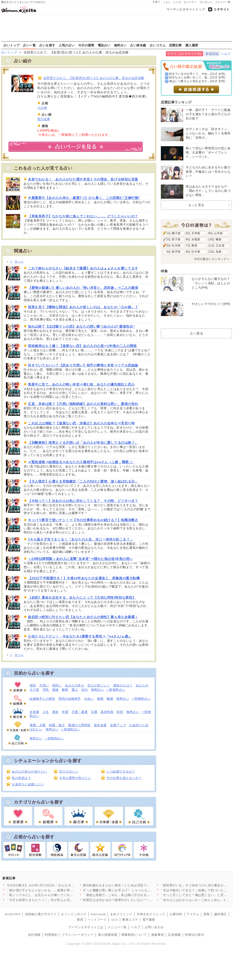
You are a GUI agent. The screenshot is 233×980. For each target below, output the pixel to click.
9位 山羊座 (216, 233)
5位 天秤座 (193, 233)
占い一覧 (29, 45)
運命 (55, 712)
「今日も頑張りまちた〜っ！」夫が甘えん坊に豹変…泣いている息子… (57, 900)
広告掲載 (174, 935)
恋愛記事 (176, 45)
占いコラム (158, 45)
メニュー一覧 (223, 2)
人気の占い (67, 45)
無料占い (120, 45)
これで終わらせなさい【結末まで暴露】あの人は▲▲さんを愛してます (83, 268)
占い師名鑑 (138, 45)
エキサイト (222, 9)
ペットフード (97, 920)
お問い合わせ (154, 927)
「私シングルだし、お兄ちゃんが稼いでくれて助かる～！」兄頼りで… (57, 895)
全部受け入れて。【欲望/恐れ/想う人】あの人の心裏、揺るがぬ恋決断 (94, 78)
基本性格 (107, 712)
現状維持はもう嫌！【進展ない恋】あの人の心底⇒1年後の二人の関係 (82, 346)
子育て (156, 2)
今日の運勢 (86, 45)
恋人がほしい (69, 771)
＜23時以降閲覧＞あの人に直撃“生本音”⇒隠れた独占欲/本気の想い (80, 559)
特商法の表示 (195, 935)
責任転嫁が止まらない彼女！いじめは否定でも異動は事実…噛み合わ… (134, 885)
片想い (44, 685)
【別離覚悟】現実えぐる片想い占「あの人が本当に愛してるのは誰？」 (83, 443)
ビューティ (190, 2)
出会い (89, 699)
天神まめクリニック (151, 914)
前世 (120, 712)
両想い (57, 685)
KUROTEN (13, 914)
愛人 (75, 690)
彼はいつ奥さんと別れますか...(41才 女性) (197, 81)
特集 (164, 271)
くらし (167, 2)
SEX (85, 690)
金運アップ (118, 725)
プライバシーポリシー (78, 935)
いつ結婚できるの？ (121, 771)
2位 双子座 (174, 239)
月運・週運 (80, 712)
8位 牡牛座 (193, 252)
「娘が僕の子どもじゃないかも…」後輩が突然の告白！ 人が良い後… (56, 890)
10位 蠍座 (215, 239)
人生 (46, 712)
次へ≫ (19, 262)
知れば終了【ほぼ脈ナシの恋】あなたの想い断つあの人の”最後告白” (81, 326)
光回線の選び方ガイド (41, 914)
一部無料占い (116, 690)
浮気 (46, 690)
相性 (33, 685)
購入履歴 (192, 45)
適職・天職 (38, 725)
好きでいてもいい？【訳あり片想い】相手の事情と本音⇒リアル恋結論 (83, 365)
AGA (114, 920)
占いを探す (47, 45)
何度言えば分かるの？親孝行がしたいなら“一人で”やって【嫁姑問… (132, 900)
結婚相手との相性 (42, 699)
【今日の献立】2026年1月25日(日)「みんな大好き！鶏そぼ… (50, 885)
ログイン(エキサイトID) (184, 54)
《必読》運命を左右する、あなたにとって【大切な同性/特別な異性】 (82, 598)
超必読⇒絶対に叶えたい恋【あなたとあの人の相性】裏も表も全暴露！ (83, 617)
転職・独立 (57, 725)
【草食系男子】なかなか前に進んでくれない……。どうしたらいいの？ (83, 216)
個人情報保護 (108, 935)
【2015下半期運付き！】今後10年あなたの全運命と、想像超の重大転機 (84, 578)
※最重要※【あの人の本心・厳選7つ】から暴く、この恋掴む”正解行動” (84, 198)
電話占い (104, 45)
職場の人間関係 (79, 725)
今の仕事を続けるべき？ (124, 778)
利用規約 (51, 935)
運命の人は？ (123, 685)
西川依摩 (44, 119)
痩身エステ (130, 920)
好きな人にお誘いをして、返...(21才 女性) (197, 77)
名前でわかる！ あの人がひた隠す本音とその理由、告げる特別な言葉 (83, 179)
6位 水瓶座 (193, 239)
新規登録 (212, 54)
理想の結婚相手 (70, 699)
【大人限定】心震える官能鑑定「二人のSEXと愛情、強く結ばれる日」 (83, 481)
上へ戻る (196, 333)
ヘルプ (226, 54)
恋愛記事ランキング (176, 102)
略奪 (65, 690)
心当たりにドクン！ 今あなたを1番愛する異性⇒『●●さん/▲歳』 (80, 636)
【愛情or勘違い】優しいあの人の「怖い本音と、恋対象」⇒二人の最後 (83, 288)
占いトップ (12, 45)
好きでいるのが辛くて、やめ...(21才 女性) (197, 74)
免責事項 (158, 935)
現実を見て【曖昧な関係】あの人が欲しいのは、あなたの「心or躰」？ (83, 307)
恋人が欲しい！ (99, 685)
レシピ (177, 2)
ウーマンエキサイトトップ (186, 9)
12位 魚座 (215, 252)
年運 (65, 712)
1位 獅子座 (174, 233)
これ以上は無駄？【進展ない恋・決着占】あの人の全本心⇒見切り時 (81, 423)
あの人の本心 (75, 685)
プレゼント (206, 2)
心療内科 (176, 914)
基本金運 (100, 725)
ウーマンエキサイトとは (86, 927)
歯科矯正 (220, 914)
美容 (80, 920)
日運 (94, 712)
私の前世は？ (21, 778)
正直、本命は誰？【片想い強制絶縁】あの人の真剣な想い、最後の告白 (83, 404)
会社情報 (34, 935)
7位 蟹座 (192, 246)
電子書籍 (149, 920)
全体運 (34, 712)
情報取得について (134, 935)
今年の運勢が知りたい (75, 778)
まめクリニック (121, 914)
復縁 (55, 690)
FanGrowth (98, 914)
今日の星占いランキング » (211, 259)
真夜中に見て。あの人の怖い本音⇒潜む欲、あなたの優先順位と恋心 (81, 384)
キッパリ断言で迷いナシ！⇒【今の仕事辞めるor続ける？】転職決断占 (83, 520)
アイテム (193, 914)
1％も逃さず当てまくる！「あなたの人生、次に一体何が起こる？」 (81, 539)
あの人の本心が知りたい (29, 771)
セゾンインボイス (74, 914)
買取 (207, 914)
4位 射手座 (174, 252)
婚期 (100, 699)
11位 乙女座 (216, 246)
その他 (42, 108)
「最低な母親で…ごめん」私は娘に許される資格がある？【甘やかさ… (134, 895)
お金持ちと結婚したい (28, 784)
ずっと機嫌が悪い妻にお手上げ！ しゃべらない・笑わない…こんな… (133, 890)
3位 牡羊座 (174, 246)
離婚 (110, 699)
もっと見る (196, 205)
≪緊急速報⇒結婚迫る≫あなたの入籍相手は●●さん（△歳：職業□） (81, 462)
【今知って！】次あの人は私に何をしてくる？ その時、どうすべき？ (83, 501)
